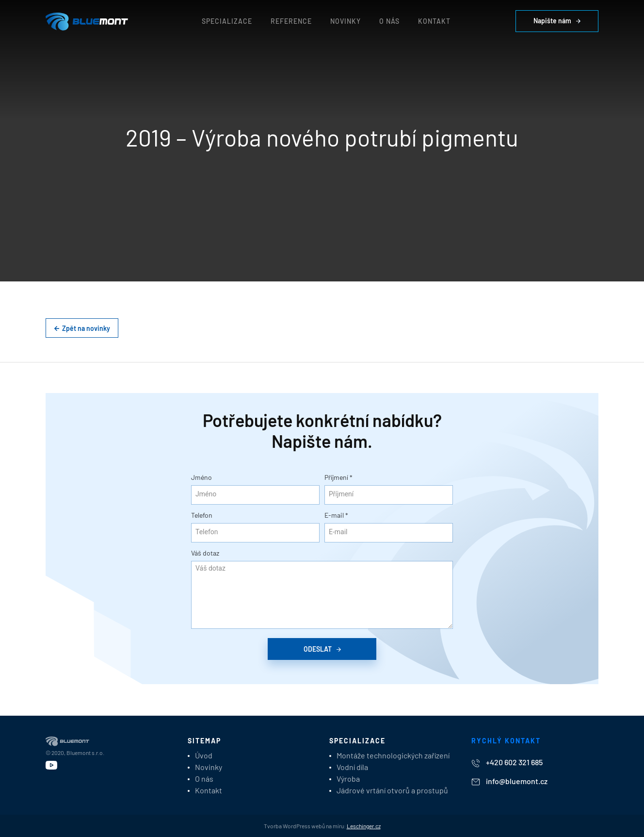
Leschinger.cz (364, 826)
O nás (389, 21)
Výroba (348, 779)
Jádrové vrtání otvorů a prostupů (392, 790)
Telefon (202, 515)
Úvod (204, 755)
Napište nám (557, 21)
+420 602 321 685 (507, 763)
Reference (291, 21)
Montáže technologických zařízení (393, 755)
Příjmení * (338, 477)
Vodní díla (352, 767)
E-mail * (336, 515)
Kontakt (434, 21)
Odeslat (322, 649)
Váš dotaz (205, 553)
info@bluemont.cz (509, 781)
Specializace (227, 21)
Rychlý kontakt (506, 741)
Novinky (346, 21)
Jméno (201, 477)
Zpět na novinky (82, 328)
